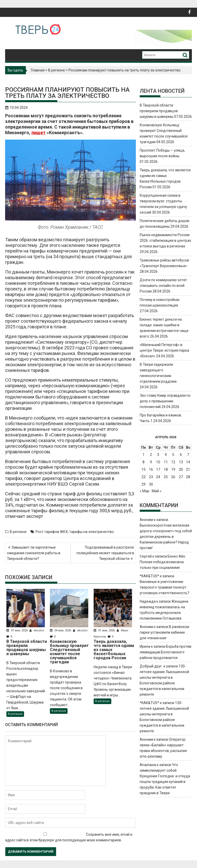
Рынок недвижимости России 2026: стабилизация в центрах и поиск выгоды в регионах (165, 240)
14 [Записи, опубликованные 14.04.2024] (188, 462)
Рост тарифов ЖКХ (52, 532)
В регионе (57, 70)
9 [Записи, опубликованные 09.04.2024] (151, 462)
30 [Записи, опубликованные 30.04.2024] (151, 484)
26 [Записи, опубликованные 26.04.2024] (173, 477)
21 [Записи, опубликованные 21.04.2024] (188, 469)
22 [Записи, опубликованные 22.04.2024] (144, 477)
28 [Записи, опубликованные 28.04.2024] (188, 477)
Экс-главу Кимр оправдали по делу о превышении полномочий (165, 401)
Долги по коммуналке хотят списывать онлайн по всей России (163, 286)
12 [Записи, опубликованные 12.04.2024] (173, 462)
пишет (39, 133)
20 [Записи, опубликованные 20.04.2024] (181, 469)
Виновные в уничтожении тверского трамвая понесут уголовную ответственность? (165, 587)
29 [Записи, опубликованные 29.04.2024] (144, 484)
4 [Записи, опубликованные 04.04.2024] (166, 455)
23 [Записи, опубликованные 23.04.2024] (151, 477)
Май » (157, 491)
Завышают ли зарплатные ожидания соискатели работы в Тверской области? (34, 553)
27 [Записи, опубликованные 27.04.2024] (181, 477)
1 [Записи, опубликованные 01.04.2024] (144, 455)
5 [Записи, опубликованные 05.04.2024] (173, 455)
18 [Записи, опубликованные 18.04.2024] (166, 469)
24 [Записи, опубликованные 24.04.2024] (158, 477)
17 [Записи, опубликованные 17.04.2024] (158, 469)
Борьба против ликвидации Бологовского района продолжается (166, 652)
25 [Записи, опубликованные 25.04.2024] (166, 477)
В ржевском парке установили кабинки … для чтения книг (164, 632)
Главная (38, 70)
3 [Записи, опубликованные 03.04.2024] (158, 455)
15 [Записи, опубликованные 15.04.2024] (144, 469)
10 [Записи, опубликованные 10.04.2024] (158, 462)
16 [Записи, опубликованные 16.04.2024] (151, 469)
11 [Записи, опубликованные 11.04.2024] (166, 462)
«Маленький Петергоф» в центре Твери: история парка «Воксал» (164, 350)
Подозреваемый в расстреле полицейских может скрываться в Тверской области (105, 553)
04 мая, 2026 (61, 630)
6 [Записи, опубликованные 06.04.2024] (181, 455)
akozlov (37, 630)
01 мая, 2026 (105, 630)
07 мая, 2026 (17, 630)
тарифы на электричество (92, 532)
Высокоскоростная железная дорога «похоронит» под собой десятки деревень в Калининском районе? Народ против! (166, 537)
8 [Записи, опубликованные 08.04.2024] (144, 462)
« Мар (145, 491)
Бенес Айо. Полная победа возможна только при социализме (163, 562)
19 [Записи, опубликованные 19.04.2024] (173, 469)
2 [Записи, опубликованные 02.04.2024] (151, 455)
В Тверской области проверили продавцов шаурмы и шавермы (159, 111)
